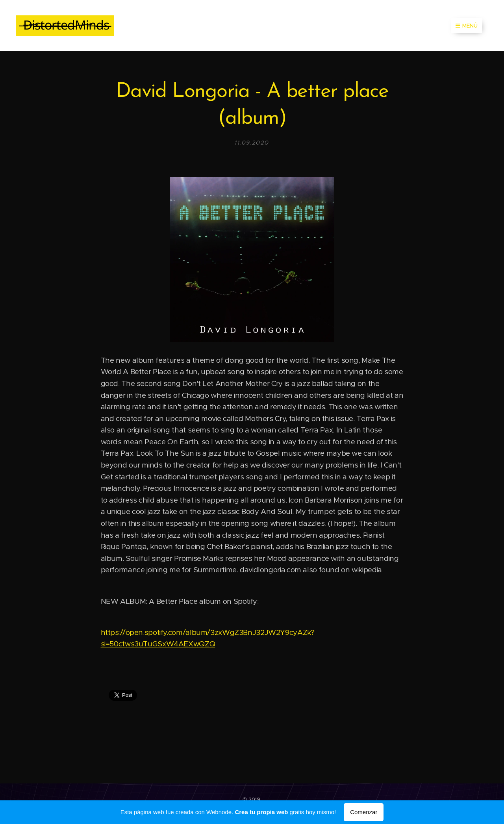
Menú (467, 26)
